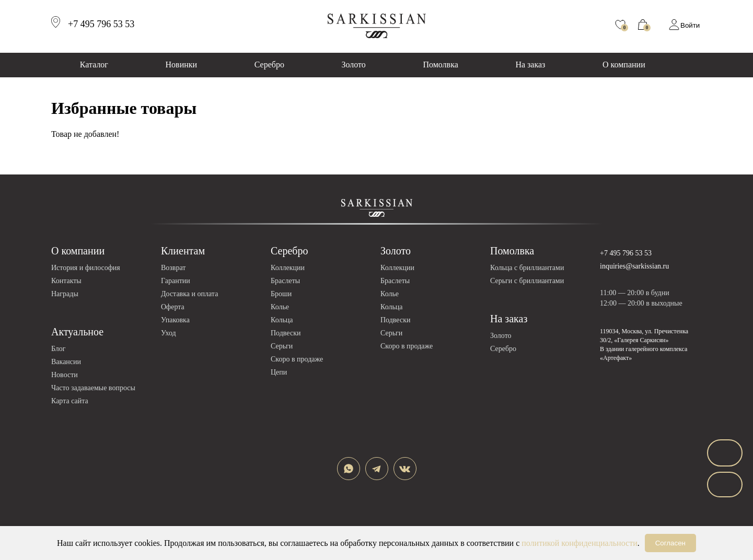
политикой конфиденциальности (580, 543)
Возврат (173, 268)
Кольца (282, 320)
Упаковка (175, 320)
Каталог (94, 65)
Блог (59, 349)
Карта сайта (70, 401)
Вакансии (66, 362)
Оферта (173, 307)
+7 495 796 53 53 (626, 253)
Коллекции (288, 268)
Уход (169, 333)
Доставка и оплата (189, 294)
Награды (65, 294)
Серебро (269, 65)
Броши (281, 294)
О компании (624, 65)
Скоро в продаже (297, 359)
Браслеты (285, 281)
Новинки (182, 65)
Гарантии (176, 281)
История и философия (86, 268)
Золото (354, 65)
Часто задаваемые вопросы (93, 388)
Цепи (279, 372)
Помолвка (440, 65)
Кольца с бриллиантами (527, 268)
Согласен (670, 543)
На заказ (530, 65)
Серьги (282, 346)
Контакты (66, 281)
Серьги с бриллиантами (527, 281)
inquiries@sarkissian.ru (634, 266)
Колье (280, 307)
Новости (65, 375)
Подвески (286, 333)
